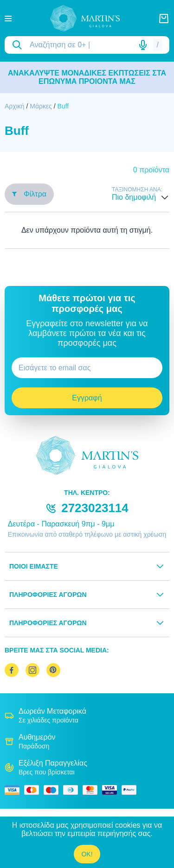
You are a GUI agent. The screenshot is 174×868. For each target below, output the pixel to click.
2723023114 (95, 508)
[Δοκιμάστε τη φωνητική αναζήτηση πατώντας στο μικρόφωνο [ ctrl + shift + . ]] (143, 45)
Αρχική (15, 106)
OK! (87, 854)
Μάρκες (41, 106)
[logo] (85, 18)
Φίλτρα (29, 194)
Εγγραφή (87, 398)
